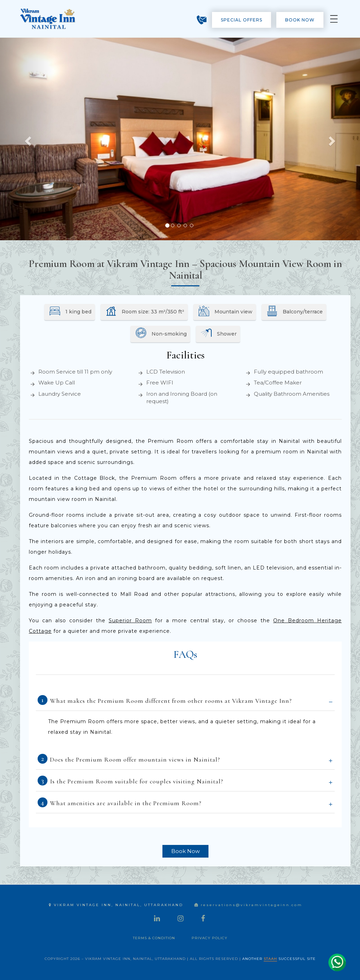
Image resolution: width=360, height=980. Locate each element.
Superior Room (130, 621)
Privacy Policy (210, 938)
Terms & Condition (154, 938)
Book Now (300, 20)
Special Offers (242, 20)
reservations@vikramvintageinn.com (248, 905)
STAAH (270, 959)
